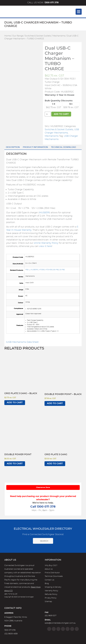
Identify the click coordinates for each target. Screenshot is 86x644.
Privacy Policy (51, 598)
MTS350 (42, 270)
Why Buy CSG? (51, 565)
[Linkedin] (63, 629)
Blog (47, 584)
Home (8, 36)
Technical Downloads (54, 576)
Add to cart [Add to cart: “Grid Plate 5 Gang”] (55, 464)
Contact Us (49, 580)
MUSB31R (44, 213)
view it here (45, 246)
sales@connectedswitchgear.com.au (60, 623)
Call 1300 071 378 (43, 507)
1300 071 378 (10, 630)
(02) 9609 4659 (11, 634)
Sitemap (48, 602)
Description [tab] (13, 147)
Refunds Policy (51, 594)
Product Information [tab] (35, 147)
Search (43, 541)
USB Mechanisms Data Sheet (22, 342)
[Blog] (77, 629)
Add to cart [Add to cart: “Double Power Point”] (15, 464)
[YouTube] (72, 629)
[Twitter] (58, 629)
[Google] (68, 629)
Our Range (18, 36)
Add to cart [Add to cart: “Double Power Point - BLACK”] (55, 403)
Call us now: (43, 3)
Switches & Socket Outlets (38, 36)
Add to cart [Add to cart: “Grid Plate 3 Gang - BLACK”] (15, 403)
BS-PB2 (56, 270)
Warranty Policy (51, 591)
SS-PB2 (62, 270)
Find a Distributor (52, 573)
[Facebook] (49, 629)
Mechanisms (59, 36)
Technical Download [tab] (64, 147)
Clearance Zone (43, 487)
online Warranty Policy (46, 243)
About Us (49, 569)
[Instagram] (54, 629)
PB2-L (28, 270)
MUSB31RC (34, 270)
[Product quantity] (48, 114)
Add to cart (61, 114)
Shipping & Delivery (53, 587)
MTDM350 (49, 270)
